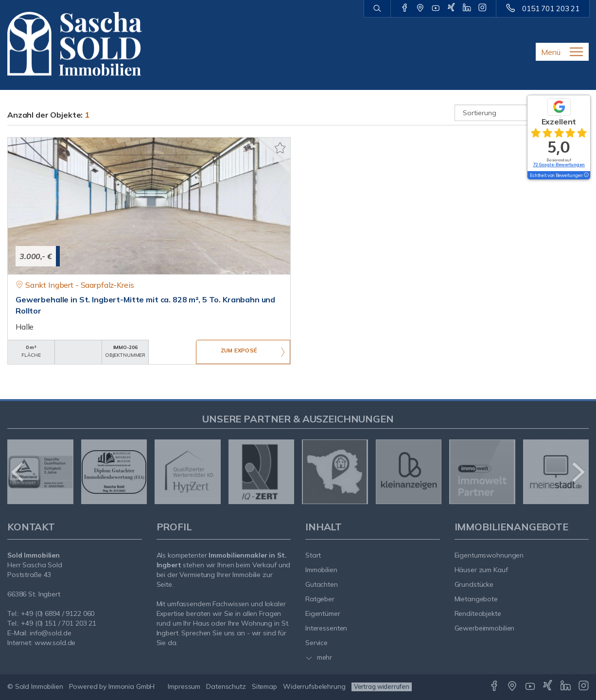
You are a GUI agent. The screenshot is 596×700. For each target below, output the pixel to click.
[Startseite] (75, 44)
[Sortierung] (522, 113)
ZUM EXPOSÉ (239, 352)
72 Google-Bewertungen (559, 165)
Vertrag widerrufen (382, 686)
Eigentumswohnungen (489, 555)
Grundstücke (474, 584)
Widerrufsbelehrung (314, 686)
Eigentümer (323, 613)
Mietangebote (476, 599)
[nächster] (578, 472)
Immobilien (321, 570)
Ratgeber (320, 599)
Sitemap (264, 686)
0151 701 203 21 (551, 9)
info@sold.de (51, 633)
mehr (319, 657)
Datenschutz (226, 686)
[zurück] (18, 472)
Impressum (184, 686)
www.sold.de (55, 643)
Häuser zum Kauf (481, 570)
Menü (551, 52)
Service (316, 643)
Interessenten (326, 628)
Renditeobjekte (478, 613)
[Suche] (377, 9)
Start (313, 555)
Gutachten (322, 584)
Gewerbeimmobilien (485, 628)
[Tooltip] (586, 175)
